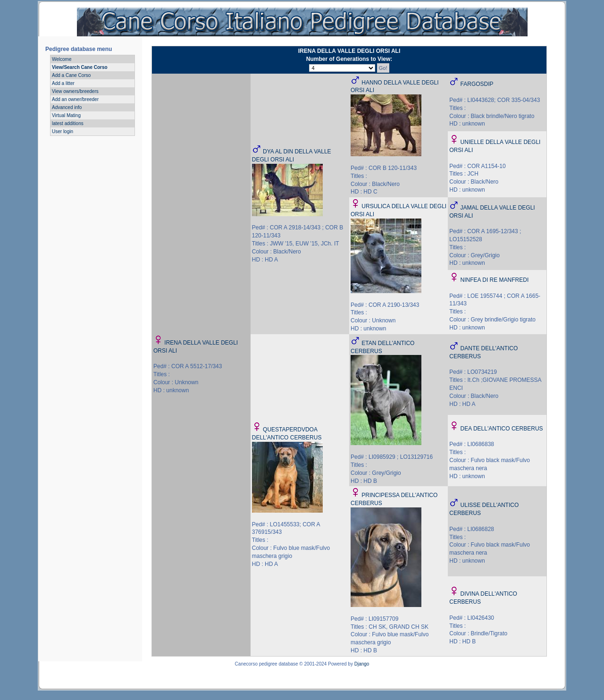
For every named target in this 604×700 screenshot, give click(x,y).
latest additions (68, 123)
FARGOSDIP (477, 84)
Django (362, 664)
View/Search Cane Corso (80, 67)
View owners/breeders (75, 91)
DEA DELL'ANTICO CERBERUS (502, 429)
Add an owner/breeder (75, 99)
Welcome (62, 59)
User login (63, 131)
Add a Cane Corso (71, 75)
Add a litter (63, 83)
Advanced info (67, 107)
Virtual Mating (66, 115)
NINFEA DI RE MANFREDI (495, 280)
